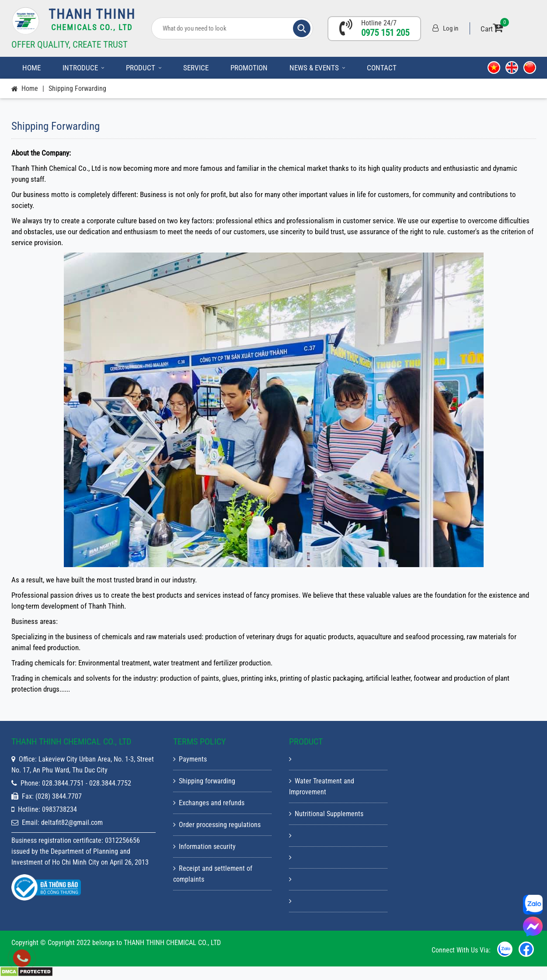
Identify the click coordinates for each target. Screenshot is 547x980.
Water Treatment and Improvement (322, 786)
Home (31, 68)
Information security (204, 847)
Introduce (83, 68)
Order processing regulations (217, 825)
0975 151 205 (385, 33)
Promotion (249, 68)
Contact (382, 68)
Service (196, 68)
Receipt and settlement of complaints (213, 874)
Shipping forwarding (77, 88)
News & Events (317, 68)
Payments (190, 759)
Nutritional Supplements (326, 814)
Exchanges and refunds (209, 803)
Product (144, 68)
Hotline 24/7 (379, 23)
